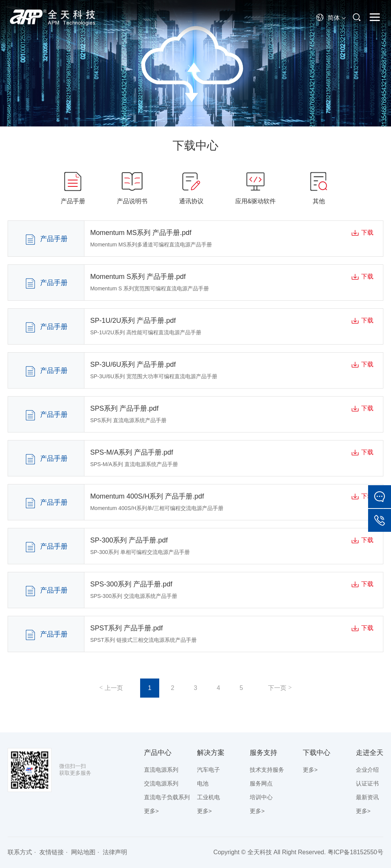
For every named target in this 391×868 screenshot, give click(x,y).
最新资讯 (367, 797)
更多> (151, 811)
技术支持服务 (267, 770)
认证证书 (367, 783)
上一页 (114, 688)
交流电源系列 (161, 783)
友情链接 (52, 852)
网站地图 (83, 852)
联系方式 (20, 852)
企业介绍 (367, 770)
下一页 (277, 688)
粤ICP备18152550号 (355, 852)
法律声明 (115, 852)
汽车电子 (208, 770)
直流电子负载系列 (167, 797)
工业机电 (208, 797)
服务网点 (261, 783)
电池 (203, 783)
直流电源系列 (161, 770)
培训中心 (261, 797)
